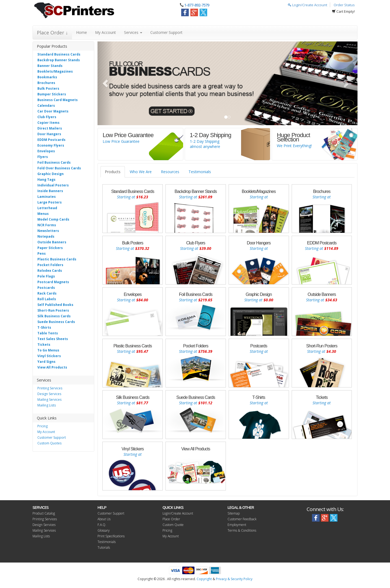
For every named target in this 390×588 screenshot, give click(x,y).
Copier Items (48, 123)
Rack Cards (47, 293)
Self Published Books (55, 305)
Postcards (46, 288)
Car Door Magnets (53, 111)
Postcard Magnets (53, 282)
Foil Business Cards (54, 162)
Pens (42, 253)
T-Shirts (44, 327)
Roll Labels (47, 299)
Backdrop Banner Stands (59, 60)
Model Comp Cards (53, 219)
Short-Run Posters (53, 310)
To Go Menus (48, 350)
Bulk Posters (48, 88)
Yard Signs (46, 362)
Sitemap (234, 513)
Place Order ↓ (52, 33)
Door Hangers (49, 134)
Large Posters (50, 202)
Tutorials (104, 547)
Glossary (104, 530)
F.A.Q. (102, 525)
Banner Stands (50, 66)
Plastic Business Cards (57, 259)
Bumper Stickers (52, 94)
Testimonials (200, 172)
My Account (105, 32)
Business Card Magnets (58, 100)
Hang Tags (46, 180)
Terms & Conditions (242, 530)
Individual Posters (53, 185)
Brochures (46, 83)
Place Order (171, 519)
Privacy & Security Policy (234, 579)
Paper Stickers (50, 248)
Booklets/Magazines (55, 71)
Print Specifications (111, 536)
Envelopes (46, 151)
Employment (237, 525)
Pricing (43, 426)
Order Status (344, 5)
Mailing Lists (47, 405)
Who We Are (141, 172)
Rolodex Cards (50, 271)
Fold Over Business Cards (59, 168)
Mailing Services (49, 400)
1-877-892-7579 (197, 5)
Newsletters (48, 231)
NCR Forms (47, 225)
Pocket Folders (50, 265)
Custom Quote (173, 525)
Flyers (43, 157)
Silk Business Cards (54, 316)
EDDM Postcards (51, 140)
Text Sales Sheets (53, 339)
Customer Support (166, 32)
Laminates (47, 197)
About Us (104, 519)
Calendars (46, 106)
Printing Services (50, 388)
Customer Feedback (242, 519)
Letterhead (47, 208)
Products (113, 172)
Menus (43, 214)
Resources (170, 172)
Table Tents (48, 333)
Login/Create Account (308, 5)
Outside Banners (52, 242)
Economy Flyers (51, 145)
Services (133, 32)
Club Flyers (47, 117)
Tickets (44, 345)
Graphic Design (51, 174)
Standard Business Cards (59, 54)
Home (82, 32)
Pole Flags (46, 276)
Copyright (204, 579)
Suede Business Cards (56, 322)
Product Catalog (44, 513)
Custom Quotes (49, 443)
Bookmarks (47, 77)
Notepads (46, 236)
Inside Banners (50, 191)
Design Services (49, 394)
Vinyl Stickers (49, 356)
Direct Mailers (50, 128)
